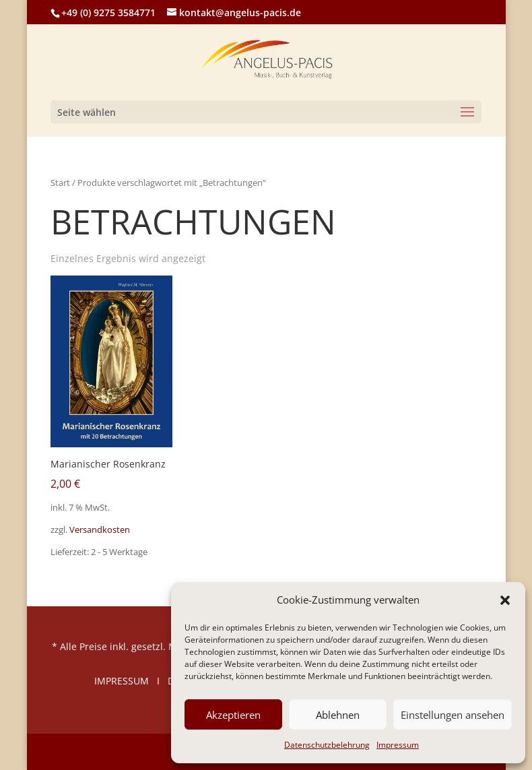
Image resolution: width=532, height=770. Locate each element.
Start (60, 183)
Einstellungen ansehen (453, 715)
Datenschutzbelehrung (327, 745)
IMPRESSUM (122, 681)
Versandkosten (100, 530)
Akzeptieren (233, 715)
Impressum (398, 745)
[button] (505, 600)
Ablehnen (338, 715)
